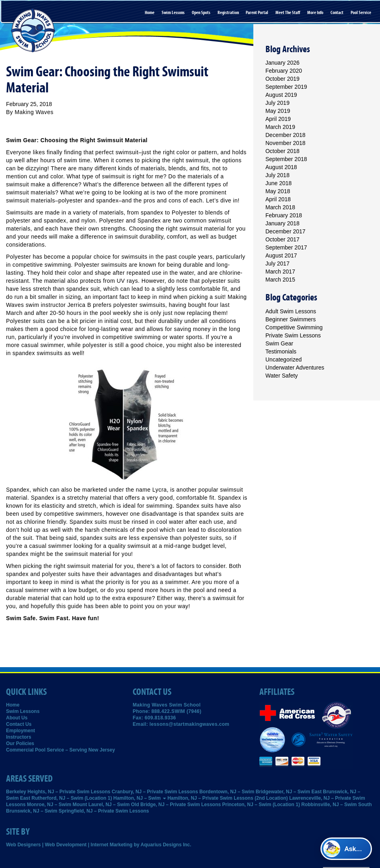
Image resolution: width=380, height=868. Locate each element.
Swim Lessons (173, 12)
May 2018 (278, 191)
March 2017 (280, 272)
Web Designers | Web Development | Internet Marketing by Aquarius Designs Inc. (99, 845)
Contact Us (19, 724)
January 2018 (282, 223)
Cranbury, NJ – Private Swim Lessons (155, 792)
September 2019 (286, 87)
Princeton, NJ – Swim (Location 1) (261, 805)
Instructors (19, 737)
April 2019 (278, 119)
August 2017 (281, 255)
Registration (228, 12)
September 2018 (286, 159)
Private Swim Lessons (293, 335)
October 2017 (282, 239)
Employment (21, 731)
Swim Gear (279, 343)
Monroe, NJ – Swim (49, 805)
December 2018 (286, 135)
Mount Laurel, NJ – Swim (101, 805)
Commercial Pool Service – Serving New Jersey (61, 750)
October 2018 (282, 151)
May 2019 (278, 111)
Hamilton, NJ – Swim (140, 798)
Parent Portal (257, 12)
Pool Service (361, 12)
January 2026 (282, 63)
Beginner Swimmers (291, 319)
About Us (17, 718)
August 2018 (281, 167)
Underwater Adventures (295, 368)
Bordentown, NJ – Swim (227, 792)
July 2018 (277, 175)
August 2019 (281, 95)
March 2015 (280, 280)
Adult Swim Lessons (291, 311)
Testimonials (281, 351)
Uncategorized (283, 359)
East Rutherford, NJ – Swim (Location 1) (66, 798)
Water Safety (281, 376)
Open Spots (201, 12)
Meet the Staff (288, 12)
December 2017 (286, 231)
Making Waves (34, 112)
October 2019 (282, 79)
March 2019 (280, 127)
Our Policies (20, 743)
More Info (315, 12)
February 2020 (284, 71)
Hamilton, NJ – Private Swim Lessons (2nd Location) (227, 798)
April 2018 (278, 199)
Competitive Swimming (294, 327)
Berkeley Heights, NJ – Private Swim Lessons (58, 792)
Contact (337, 12)
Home (150, 12)
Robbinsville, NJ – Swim (329, 805)
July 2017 (277, 263)
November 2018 (286, 143)
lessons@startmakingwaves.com (190, 724)
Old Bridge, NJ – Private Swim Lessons (176, 805)
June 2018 (278, 183)
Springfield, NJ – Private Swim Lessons (104, 811)
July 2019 (277, 103)
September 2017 (286, 247)
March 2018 (280, 207)
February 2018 (284, 215)
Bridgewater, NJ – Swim (283, 792)
